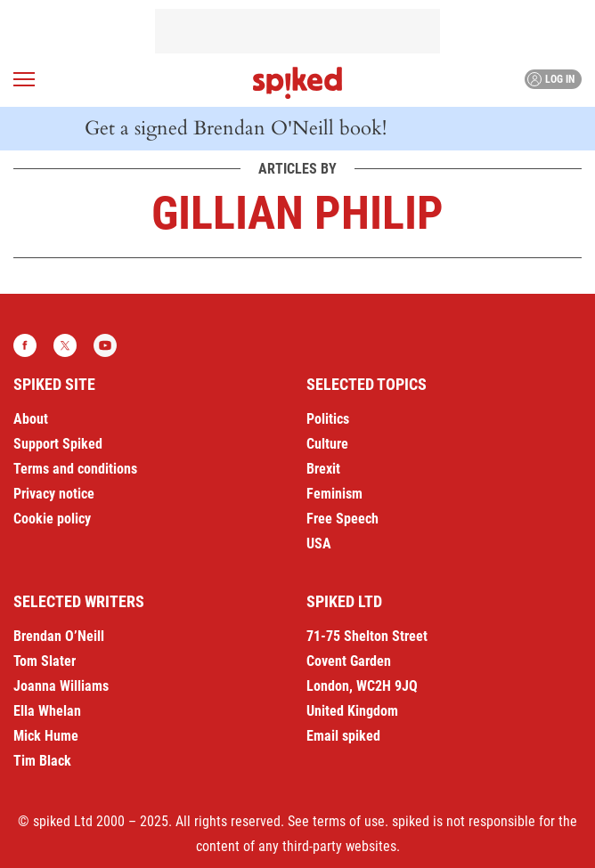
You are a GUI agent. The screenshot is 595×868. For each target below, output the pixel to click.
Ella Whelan (47, 711)
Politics (328, 419)
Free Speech (342, 519)
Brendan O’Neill (59, 636)
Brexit (323, 469)
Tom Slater (45, 661)
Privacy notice (54, 494)
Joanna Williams (61, 686)
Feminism (334, 494)
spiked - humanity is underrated (297, 83)
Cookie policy (52, 519)
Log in (551, 79)
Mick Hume (46, 736)
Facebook (25, 345)
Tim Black (42, 761)
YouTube (105, 345)
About (31, 419)
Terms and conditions (75, 469)
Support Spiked (58, 444)
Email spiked (343, 736)
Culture (327, 444)
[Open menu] (24, 79)
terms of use (349, 821)
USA (319, 544)
